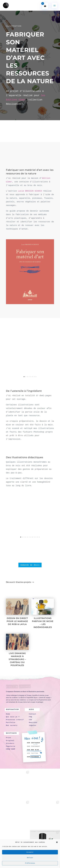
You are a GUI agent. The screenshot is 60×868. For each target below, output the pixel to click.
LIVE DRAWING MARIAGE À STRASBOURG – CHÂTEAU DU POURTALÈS (17, 659)
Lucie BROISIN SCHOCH (30, 191)
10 (36, 537)
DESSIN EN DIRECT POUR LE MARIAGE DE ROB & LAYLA (17, 621)
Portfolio (13, 589)
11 (38, 537)
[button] (57, 842)
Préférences (30, 863)
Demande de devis (30, 565)
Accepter (30, 852)
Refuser (30, 858)
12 (39, 537)
